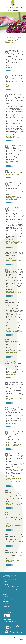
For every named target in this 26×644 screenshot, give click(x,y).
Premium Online (21, 638)
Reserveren (7, 605)
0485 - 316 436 (7, 586)
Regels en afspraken (9, 594)
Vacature (6, 607)
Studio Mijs (11, 638)
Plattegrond (7, 598)
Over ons (6, 596)
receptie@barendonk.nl (13, 590)
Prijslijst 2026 (7, 603)
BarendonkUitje (8, 600)
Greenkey (6, 601)
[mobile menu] (24, 2)
